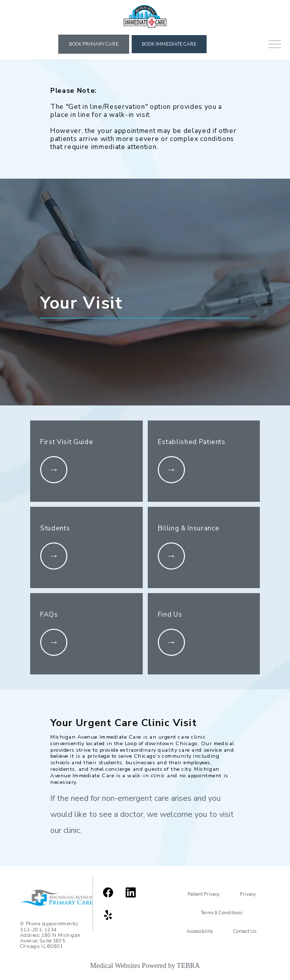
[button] (275, 45)
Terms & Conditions (222, 913)
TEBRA (188, 966)
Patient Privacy (204, 894)
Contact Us (245, 931)
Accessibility (200, 931)
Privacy (248, 894)
